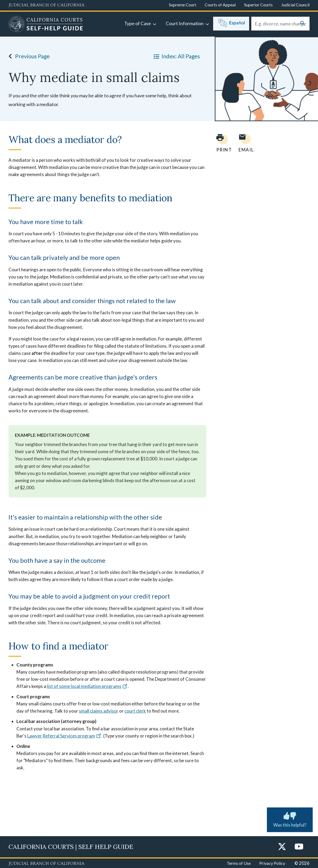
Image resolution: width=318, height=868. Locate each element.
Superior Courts (258, 5)
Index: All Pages (176, 56)
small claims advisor (99, 711)
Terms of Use (239, 863)
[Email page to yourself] (245, 143)
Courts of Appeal (220, 5)
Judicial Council (295, 5)
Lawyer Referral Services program (64, 736)
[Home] (46, 25)
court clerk (135, 711)
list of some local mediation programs (87, 686)
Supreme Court (183, 5)
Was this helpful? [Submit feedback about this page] (290, 819)
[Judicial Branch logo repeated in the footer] (46, 864)
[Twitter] (282, 847)
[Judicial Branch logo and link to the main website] (46, 5)
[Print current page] (221, 143)
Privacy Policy (272, 863)
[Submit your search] (303, 24)
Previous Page (28, 56)
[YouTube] (299, 847)
